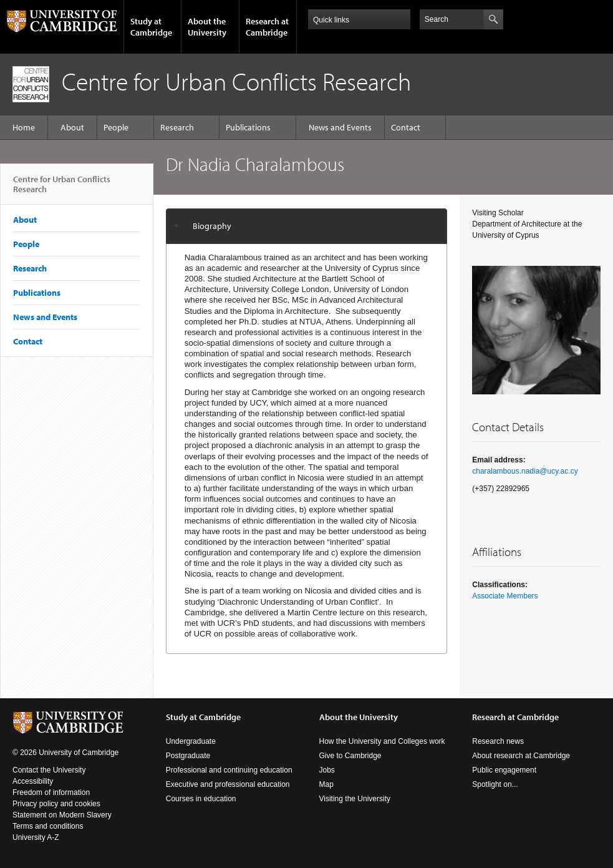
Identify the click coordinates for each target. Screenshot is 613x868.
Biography (212, 226)
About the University (207, 27)
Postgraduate (188, 756)
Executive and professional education (228, 784)
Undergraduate (191, 741)
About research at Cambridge (521, 756)
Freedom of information (51, 792)
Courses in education (201, 799)
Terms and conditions (48, 826)
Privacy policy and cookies (56, 804)
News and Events (340, 127)
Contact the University (49, 770)
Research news (498, 741)
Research (177, 127)
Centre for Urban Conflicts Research (62, 189)
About (72, 127)
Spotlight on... (495, 784)
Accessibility (33, 781)
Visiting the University (355, 799)
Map (326, 784)
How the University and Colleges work (382, 741)
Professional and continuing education (229, 770)
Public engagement (504, 770)
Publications (248, 127)
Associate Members (505, 596)
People (116, 127)
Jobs (327, 770)
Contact (406, 127)
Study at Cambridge (151, 27)
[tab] (307, 226)
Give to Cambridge (350, 756)
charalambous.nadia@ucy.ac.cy (525, 471)
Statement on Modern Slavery (62, 815)
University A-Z (36, 837)
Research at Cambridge (267, 27)
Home (24, 127)
